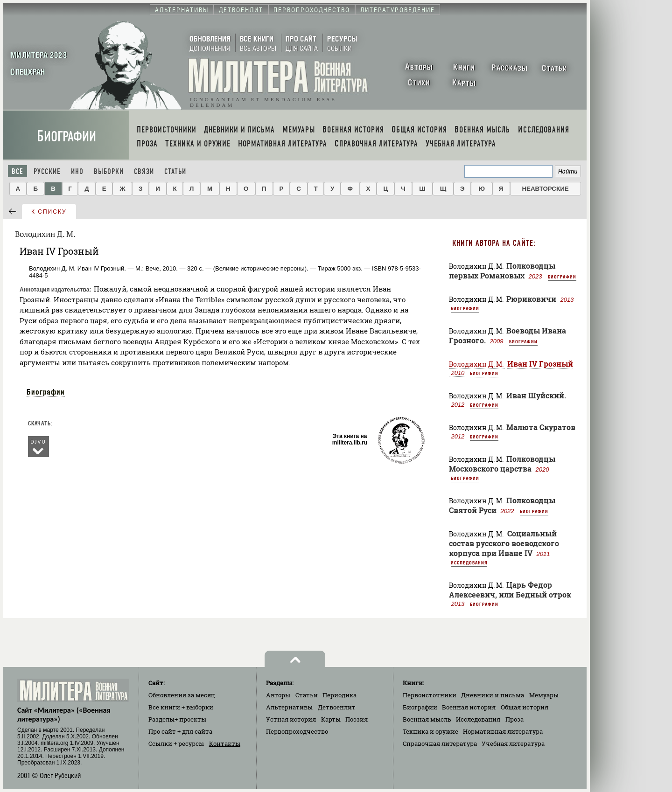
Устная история (291, 719)
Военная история (469, 707)
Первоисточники (430, 695)
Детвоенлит (337, 707)
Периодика (339, 695)
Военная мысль (427, 719)
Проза (514, 719)
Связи (144, 171)
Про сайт (180, 731)
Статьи (175, 171)
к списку (49, 212)
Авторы (278, 695)
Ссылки (176, 743)
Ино (77, 171)
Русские (47, 171)
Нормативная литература (503, 731)
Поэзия (357, 719)
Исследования (469, 563)
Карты (331, 719)
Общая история (525, 707)
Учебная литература (513, 743)
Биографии (66, 136)
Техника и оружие (430, 731)
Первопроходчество (297, 731)
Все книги (181, 707)
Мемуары (544, 695)
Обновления (182, 695)
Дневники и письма (493, 695)
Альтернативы (289, 707)
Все (17, 171)
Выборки (109, 171)
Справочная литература (440, 743)
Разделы (177, 719)
